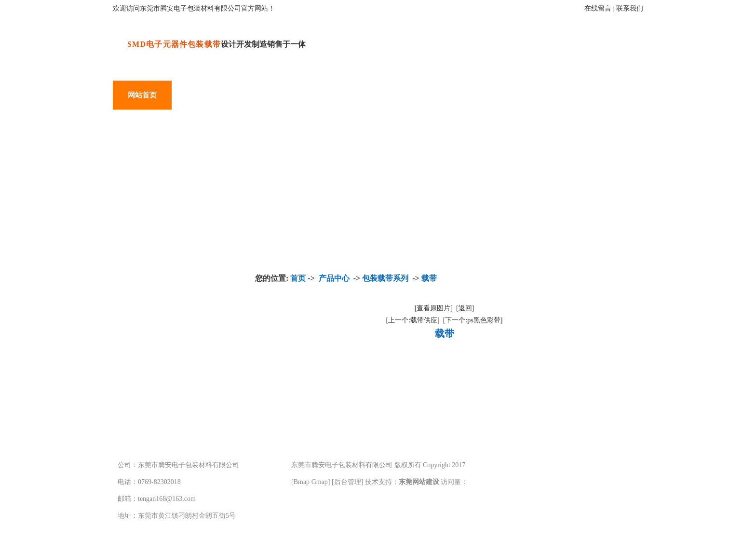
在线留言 (598, 8)
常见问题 (495, 95)
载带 (429, 278)
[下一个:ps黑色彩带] (473, 320)
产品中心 (201, 95)
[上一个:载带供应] (413, 320)
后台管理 (348, 482)
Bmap (302, 482)
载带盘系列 (163, 403)
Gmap (320, 482)
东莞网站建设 (419, 482)
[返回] (465, 308)
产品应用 (260, 95)
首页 (298, 278)
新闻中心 (436, 95)
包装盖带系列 (167, 368)
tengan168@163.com (167, 499)
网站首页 (142, 95)
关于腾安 (319, 95)
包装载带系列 (167, 334)
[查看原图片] (434, 308)
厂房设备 (378, 95)
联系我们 (630, 8)
